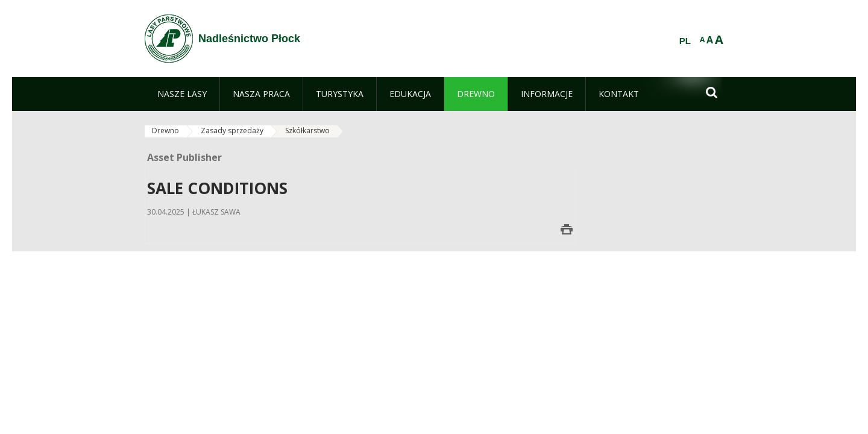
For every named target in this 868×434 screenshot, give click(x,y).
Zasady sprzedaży (232, 131)
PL (685, 41)
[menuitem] (182, 94)
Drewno (165, 131)
